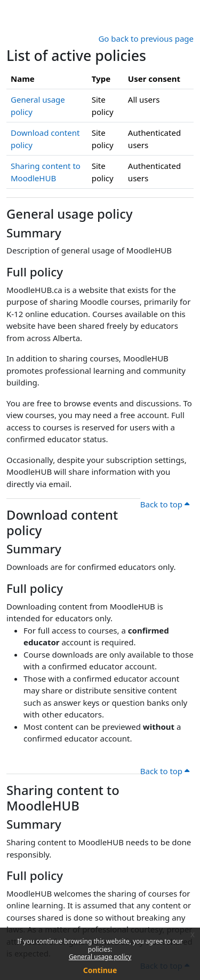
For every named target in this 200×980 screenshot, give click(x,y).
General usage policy (100, 957)
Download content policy (62, 523)
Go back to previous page (146, 38)
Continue (100, 970)
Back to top (165, 504)
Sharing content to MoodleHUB (63, 798)
